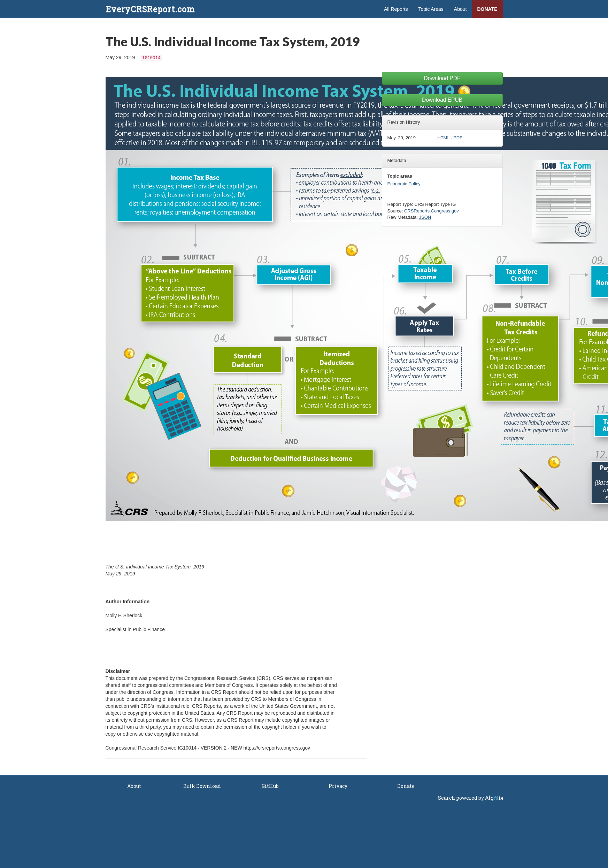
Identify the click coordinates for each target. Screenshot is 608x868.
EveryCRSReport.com (150, 9)
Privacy (338, 786)
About (460, 9)
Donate (487, 9)
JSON (425, 217)
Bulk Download (202, 786)
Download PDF (442, 78)
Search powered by (470, 798)
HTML (443, 138)
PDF (458, 138)
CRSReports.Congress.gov (432, 211)
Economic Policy (404, 184)
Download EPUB (442, 100)
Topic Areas (431, 9)
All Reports (396, 9)
